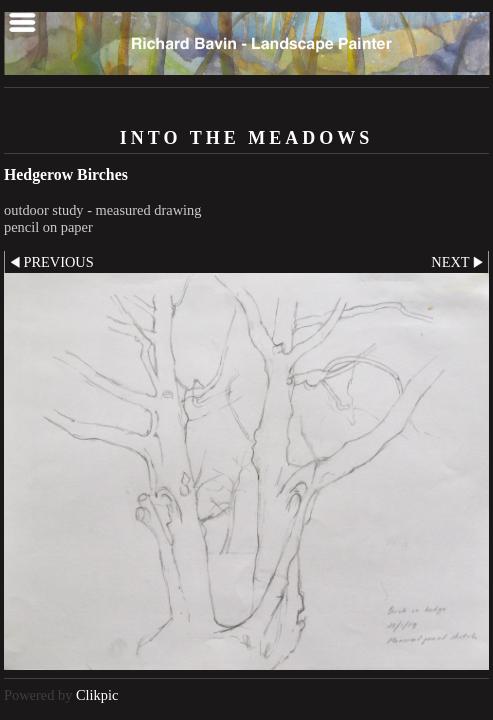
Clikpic (97, 695)
